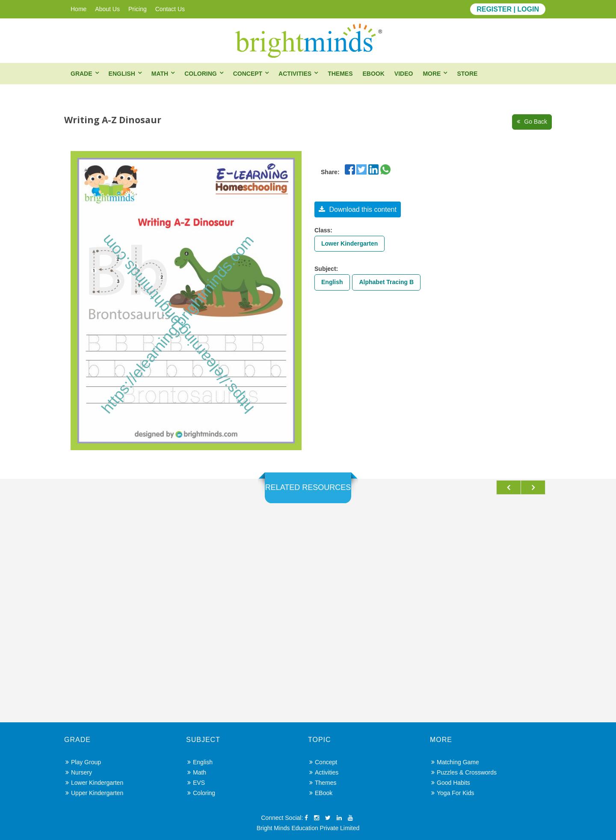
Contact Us (170, 9)
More (432, 74)
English (122, 74)
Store (467, 74)
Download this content (358, 209)
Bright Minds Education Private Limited (308, 828)
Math (160, 74)
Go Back (532, 122)
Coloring (200, 74)
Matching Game (455, 762)
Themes (340, 74)
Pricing (138, 9)
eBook (373, 74)
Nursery (79, 772)
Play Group (83, 762)
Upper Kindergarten (94, 793)
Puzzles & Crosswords (464, 772)
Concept (248, 74)
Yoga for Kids (453, 793)
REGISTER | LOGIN (508, 9)
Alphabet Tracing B (386, 282)
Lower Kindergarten (349, 243)
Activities (295, 74)
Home (78, 9)
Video (404, 74)
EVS (196, 783)
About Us (107, 9)
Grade (81, 74)
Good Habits (451, 783)
